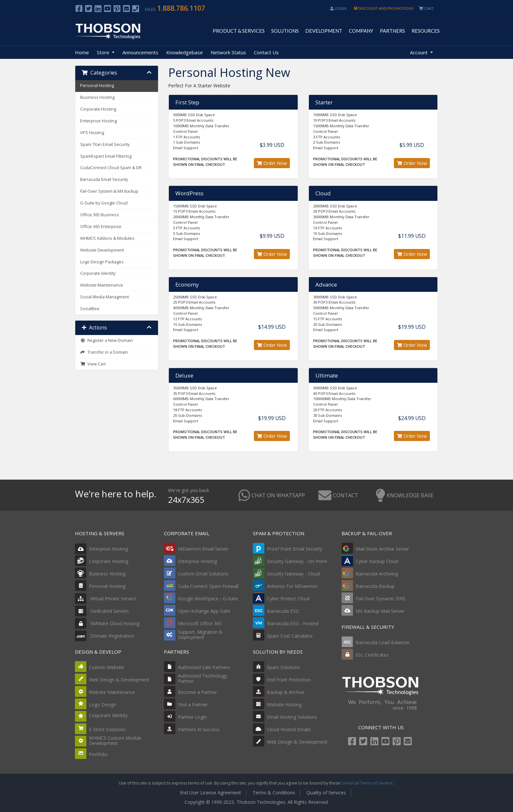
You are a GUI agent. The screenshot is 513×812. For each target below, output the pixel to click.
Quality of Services (326, 793)
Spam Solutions (283, 667)
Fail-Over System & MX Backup (109, 191)
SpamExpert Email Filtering (106, 156)
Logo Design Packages (102, 262)
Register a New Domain (106, 340)
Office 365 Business (100, 215)
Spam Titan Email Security (105, 144)
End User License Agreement (211, 793)
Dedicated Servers (102, 611)
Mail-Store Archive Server (382, 549)
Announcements (140, 52)
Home (82, 52)
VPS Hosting (92, 133)
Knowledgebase (185, 52)
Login (338, 8)
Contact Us (266, 52)
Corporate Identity (98, 273)
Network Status (228, 52)
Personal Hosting (97, 86)
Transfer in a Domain (104, 352)
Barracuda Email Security (104, 179)
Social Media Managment (105, 297)
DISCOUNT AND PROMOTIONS (383, 8)
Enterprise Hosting (98, 121)
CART (426, 8)
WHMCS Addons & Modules (107, 238)
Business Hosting (97, 97)
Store (104, 52)
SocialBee (90, 309)
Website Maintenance (102, 285)
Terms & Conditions (274, 793)
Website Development (102, 250)
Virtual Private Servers (106, 599)
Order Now (272, 163)
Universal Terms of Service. (367, 783)
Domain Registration (105, 636)
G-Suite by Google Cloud (104, 203)
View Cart (93, 364)
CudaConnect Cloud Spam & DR (111, 168)
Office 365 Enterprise (101, 227)
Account (419, 52)
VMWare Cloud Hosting (107, 623)
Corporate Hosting (98, 109)
